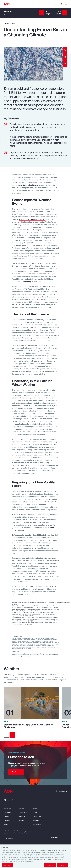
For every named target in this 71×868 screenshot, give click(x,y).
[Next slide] (12, 735)
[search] (61, 4)
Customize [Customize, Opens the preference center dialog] (7, 865)
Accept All (62, 865)
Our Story (7, 812)
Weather (8, 11)
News (6, 824)
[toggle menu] (66, 4)
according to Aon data (32, 282)
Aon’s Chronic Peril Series (28, 185)
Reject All (50, 865)
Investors (7, 820)
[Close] (68, 847)
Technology (37, 816)
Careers (6, 816)
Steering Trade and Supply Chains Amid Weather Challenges (28, 726)
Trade (35, 812)
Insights (21, 820)
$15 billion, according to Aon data (32, 219)
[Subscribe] (16, 772)
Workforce (37, 824)
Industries (22, 816)
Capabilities (23, 812)
